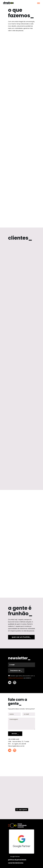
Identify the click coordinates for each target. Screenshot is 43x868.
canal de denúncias (16, 863)
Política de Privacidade (16, 678)
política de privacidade (17, 860)
